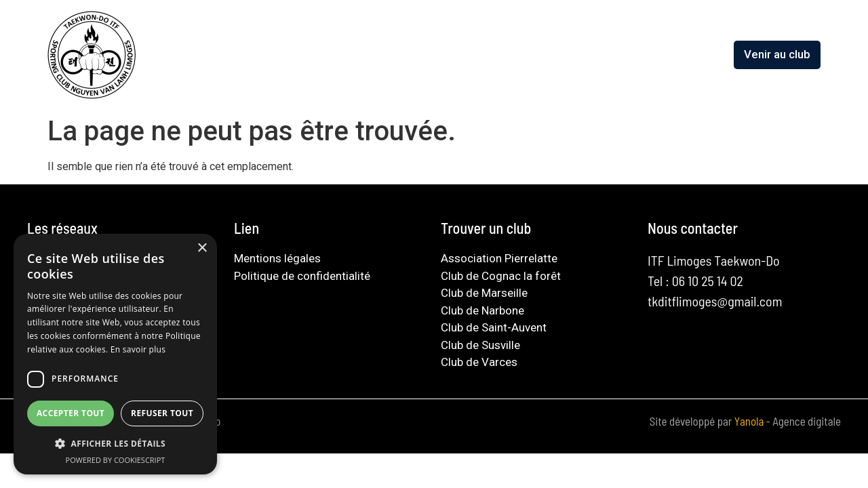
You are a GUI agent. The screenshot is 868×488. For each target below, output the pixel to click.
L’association (363, 54)
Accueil (290, 54)
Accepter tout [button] (71, 413)
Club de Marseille (484, 293)
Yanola (750, 421)
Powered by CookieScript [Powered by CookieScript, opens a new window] (116, 460)
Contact (703, 54)
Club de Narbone (482, 310)
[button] (115, 443)
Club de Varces (479, 362)
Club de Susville (480, 345)
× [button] (202, 248)
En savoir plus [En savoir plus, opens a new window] (138, 349)
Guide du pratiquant (612, 54)
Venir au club (777, 54)
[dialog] (115, 354)
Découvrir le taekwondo (479, 54)
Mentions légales (277, 258)
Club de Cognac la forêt (501, 276)
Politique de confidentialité (302, 276)
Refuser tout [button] (162, 413)
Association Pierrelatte (499, 258)
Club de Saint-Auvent (494, 327)
